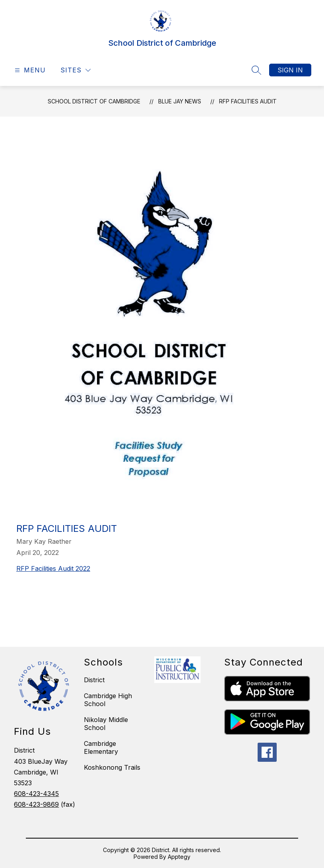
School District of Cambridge (94, 101)
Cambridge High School (108, 700)
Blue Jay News (180, 101)
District (94, 680)
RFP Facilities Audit (248, 101)
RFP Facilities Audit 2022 (53, 568)
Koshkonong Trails (112, 767)
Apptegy (179, 857)
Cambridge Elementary (101, 747)
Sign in (290, 70)
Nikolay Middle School (106, 724)
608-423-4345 (36, 794)
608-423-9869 (36, 804)
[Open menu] (29, 70)
